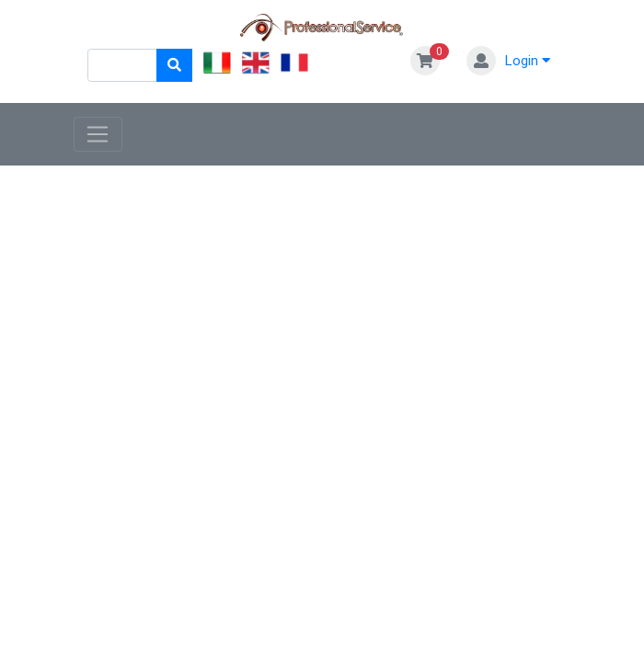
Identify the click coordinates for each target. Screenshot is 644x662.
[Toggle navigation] (98, 134)
